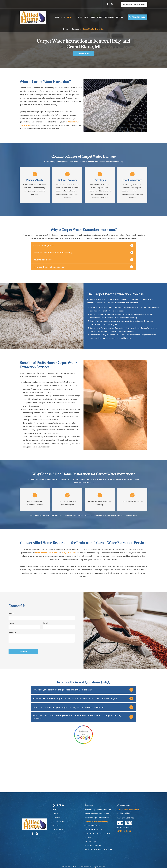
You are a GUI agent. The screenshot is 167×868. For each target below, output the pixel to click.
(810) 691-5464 (68, 553)
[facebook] (108, 4)
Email (46, 623)
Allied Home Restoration (46, 553)
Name (11, 614)
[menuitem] (57, 17)
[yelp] (112, 4)
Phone (11, 623)
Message (12, 632)
